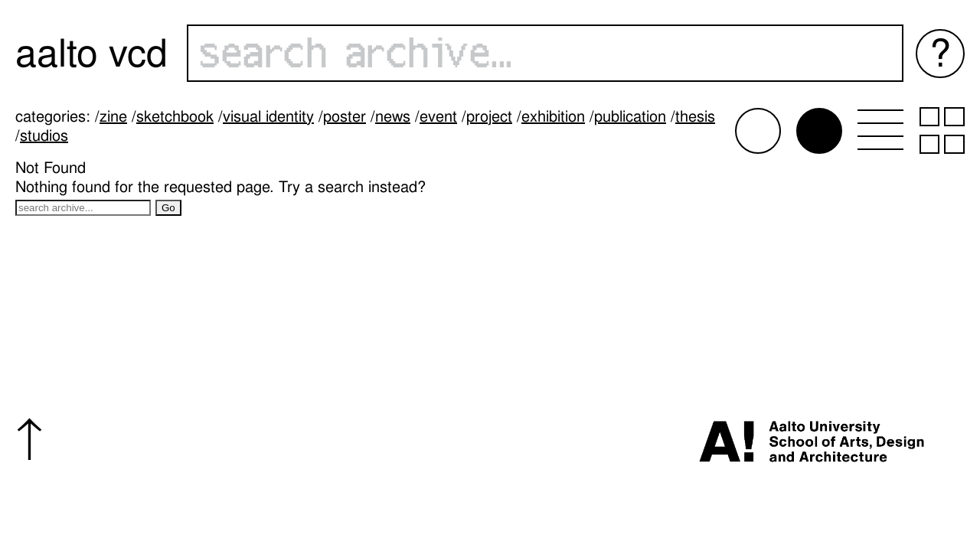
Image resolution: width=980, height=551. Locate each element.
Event (438, 116)
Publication (630, 116)
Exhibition (553, 116)
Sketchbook (175, 116)
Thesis (695, 116)
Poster (345, 116)
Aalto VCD (91, 53)
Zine (113, 116)
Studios (44, 135)
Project (489, 116)
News (393, 116)
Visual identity (268, 116)
